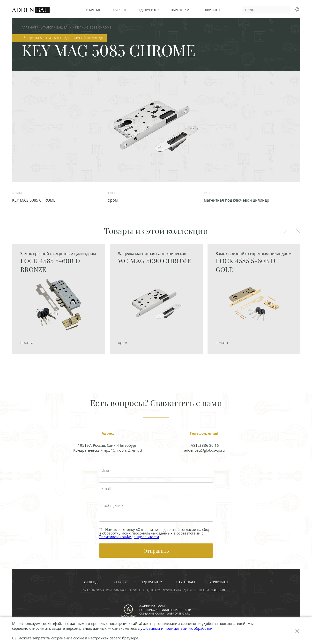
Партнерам (180, 10)
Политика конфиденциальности (165, 610)
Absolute (137, 590)
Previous (286, 233)
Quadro (154, 590)
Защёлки (64, 27)
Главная (29, 27)
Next (298, 233)
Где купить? (149, 10)
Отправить (156, 551)
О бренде (93, 10)
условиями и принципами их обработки (177, 628)
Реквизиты (211, 10)
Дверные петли (196, 590)
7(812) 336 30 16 (204, 445)
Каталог (120, 10)
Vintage (121, 590)
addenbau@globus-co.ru (204, 450)
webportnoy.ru (179, 613)
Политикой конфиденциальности (129, 537)
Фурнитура (172, 590)
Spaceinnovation (97, 590)
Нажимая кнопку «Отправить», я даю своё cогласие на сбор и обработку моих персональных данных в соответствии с (155, 533)
